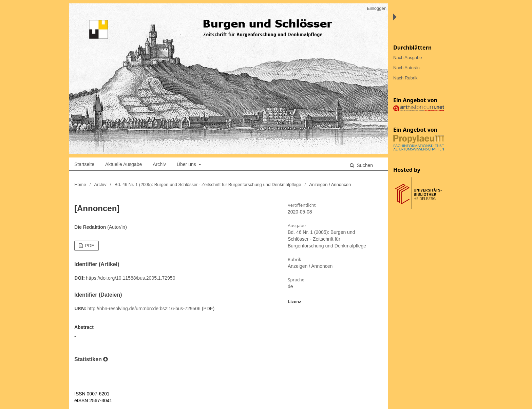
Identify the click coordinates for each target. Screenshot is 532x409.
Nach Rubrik (405, 78)
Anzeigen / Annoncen (310, 266)
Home (80, 184)
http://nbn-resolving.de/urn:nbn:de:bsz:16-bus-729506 (144, 309)
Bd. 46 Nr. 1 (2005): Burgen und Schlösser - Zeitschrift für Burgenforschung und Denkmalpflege (208, 184)
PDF (89, 246)
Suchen (364, 165)
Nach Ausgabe (408, 58)
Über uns (187, 164)
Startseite (84, 164)
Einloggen (377, 8)
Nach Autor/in (406, 68)
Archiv (159, 164)
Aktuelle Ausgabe (123, 164)
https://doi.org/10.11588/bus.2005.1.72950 (130, 278)
